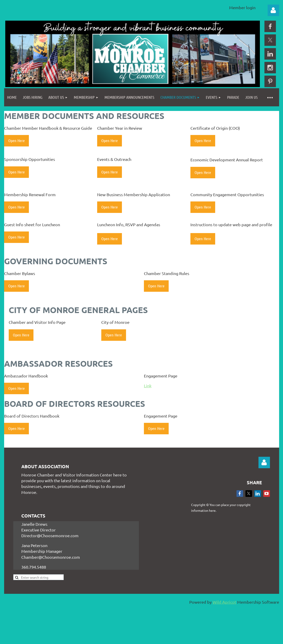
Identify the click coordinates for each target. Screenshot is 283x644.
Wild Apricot (224, 602)
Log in (273, 10)
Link (148, 386)
